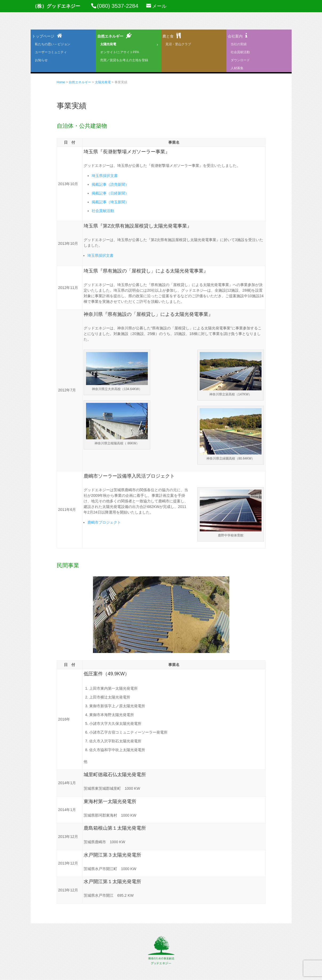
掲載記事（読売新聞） (110, 184)
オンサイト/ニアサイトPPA (120, 52)
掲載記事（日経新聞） (110, 193)
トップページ (43, 36)
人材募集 (237, 68)
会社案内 (235, 36)
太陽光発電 (108, 44)
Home (61, 82)
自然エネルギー (110, 36)
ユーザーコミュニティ (51, 52)
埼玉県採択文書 (105, 176)
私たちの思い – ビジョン (53, 44)
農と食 (168, 36)
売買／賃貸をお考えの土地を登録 (124, 60)
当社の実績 (239, 44)
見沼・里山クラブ (178, 44)
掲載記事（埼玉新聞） (110, 202)
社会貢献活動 (240, 52)
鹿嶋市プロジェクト (104, 522)
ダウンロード (240, 60)
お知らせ (41, 60)
